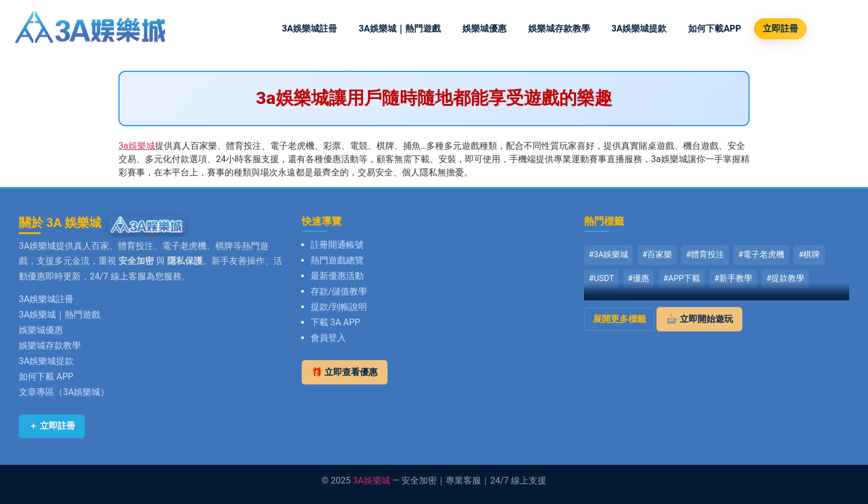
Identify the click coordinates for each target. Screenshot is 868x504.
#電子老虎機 (761, 254)
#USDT (601, 278)
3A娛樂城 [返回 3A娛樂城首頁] (372, 480)
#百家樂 (657, 254)
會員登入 (328, 338)
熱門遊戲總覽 (337, 260)
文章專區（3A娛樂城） (64, 392)
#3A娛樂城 (608, 254)
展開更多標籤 (619, 319)
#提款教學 (785, 278)
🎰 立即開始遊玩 (700, 319)
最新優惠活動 (337, 276)
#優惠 (639, 278)
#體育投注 (705, 254)
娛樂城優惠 (484, 28)
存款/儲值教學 (339, 291)
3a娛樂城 (137, 146)
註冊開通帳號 (337, 245)
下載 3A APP (335, 322)
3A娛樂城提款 (639, 28)
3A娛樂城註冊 (309, 28)
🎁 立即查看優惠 (344, 372)
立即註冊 (781, 28)
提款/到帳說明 (339, 307)
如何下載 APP (46, 376)
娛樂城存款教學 (559, 28)
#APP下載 (682, 278)
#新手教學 (733, 278)
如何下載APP (715, 28)
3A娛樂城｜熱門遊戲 (400, 28)
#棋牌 (809, 254)
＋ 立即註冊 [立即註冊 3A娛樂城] (52, 426)
